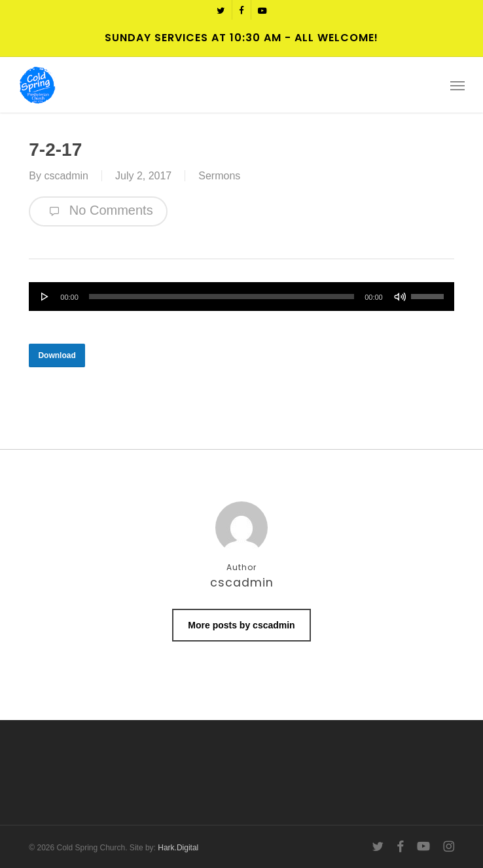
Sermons (219, 176)
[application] (241, 297)
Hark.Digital (178, 848)
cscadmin (66, 176)
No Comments (98, 211)
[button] (457, 85)
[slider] (222, 297)
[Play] (45, 297)
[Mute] (400, 297)
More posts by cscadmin (241, 625)
